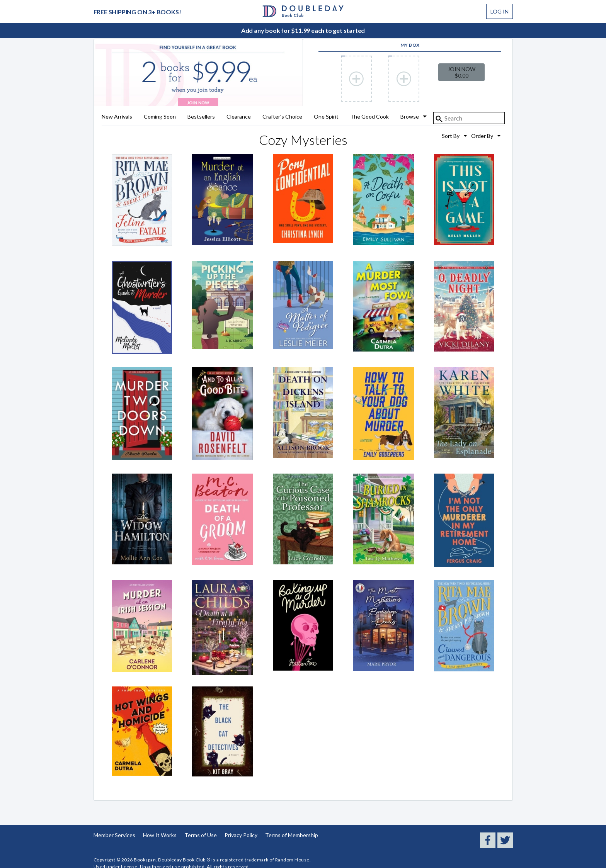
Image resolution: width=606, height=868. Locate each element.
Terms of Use (201, 835)
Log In (500, 11)
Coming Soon (160, 117)
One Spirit (326, 117)
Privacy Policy (241, 835)
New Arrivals (117, 117)
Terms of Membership (292, 835)
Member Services (114, 835)
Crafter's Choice (282, 117)
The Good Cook (369, 117)
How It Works (160, 835)
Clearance (239, 117)
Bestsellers (201, 117)
